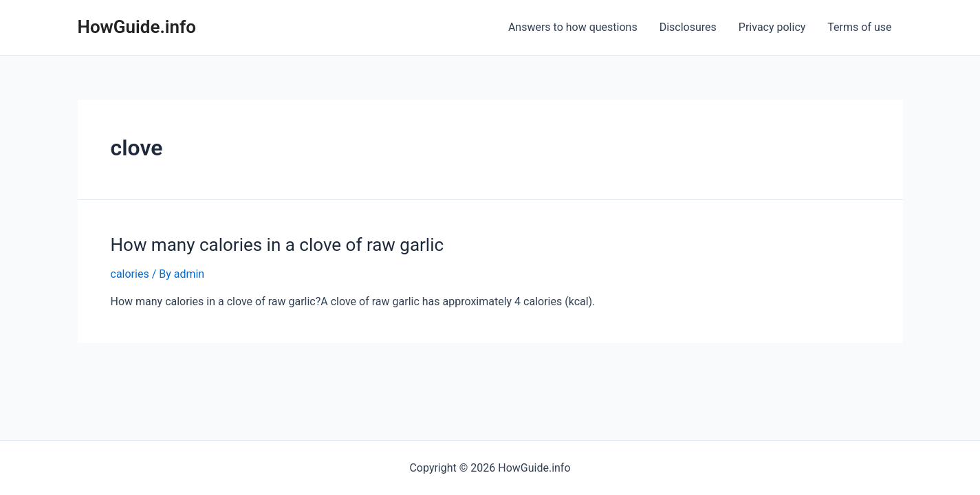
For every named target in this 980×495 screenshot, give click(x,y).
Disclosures (688, 27)
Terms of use (859, 27)
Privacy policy (772, 27)
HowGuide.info (137, 27)
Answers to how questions (573, 27)
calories (130, 274)
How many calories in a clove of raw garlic (277, 245)
